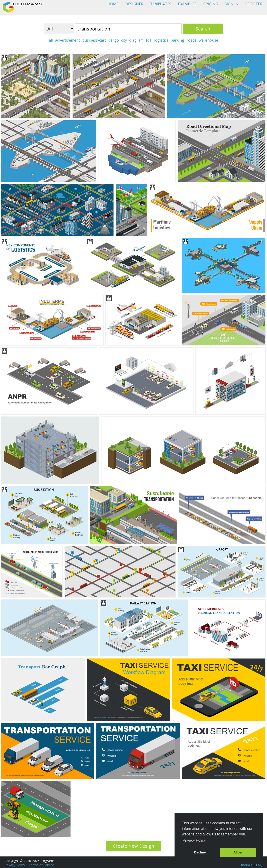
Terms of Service (41, 865)
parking (177, 40)
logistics (161, 40)
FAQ (259, 865)
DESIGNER (134, 4)
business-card (94, 40)
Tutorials (246, 865)
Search (203, 29)
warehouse (209, 40)
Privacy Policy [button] (194, 840)
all (51, 40)
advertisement (68, 40)
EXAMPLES (187, 4)
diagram (136, 40)
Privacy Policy (15, 865)
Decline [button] (200, 852)
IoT (149, 40)
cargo (114, 40)
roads (192, 40)
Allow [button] (238, 852)
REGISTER (254, 4)
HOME (113, 4)
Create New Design (133, 846)
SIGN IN (232, 4)
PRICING (211, 4)
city (124, 40)
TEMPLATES (161, 4)
